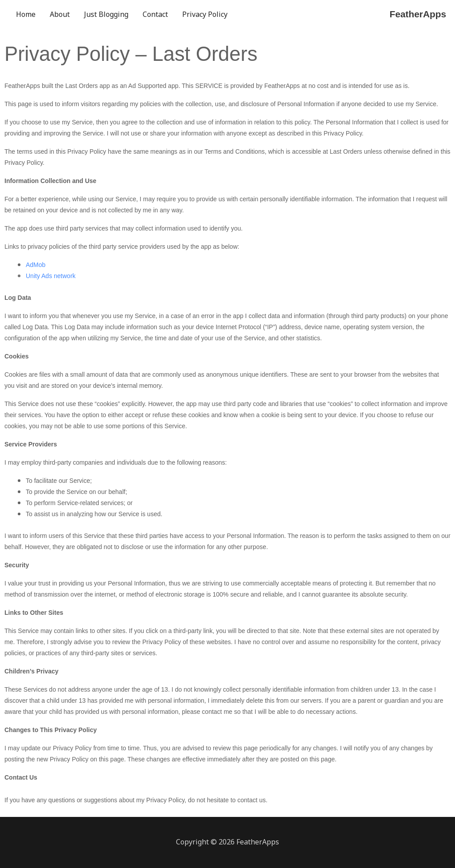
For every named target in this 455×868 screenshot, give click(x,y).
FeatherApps (416, 14)
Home (26, 14)
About (60, 14)
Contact (155, 14)
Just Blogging (106, 14)
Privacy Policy (205, 14)
